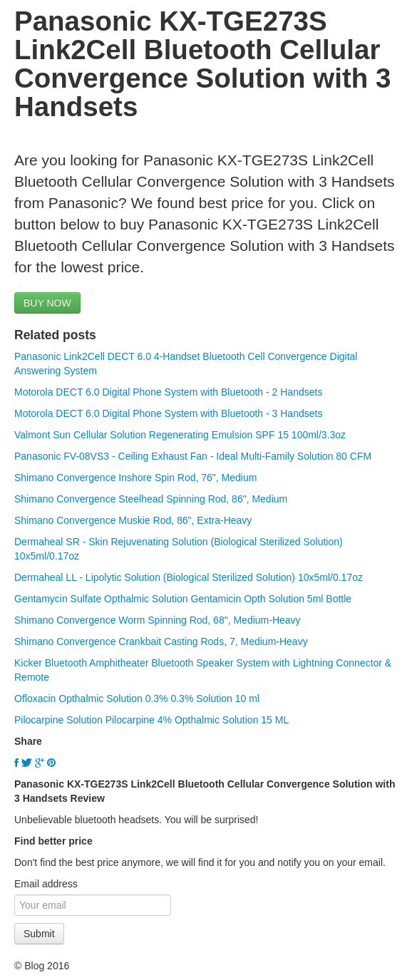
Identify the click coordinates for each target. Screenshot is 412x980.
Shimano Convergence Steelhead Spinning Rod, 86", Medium (151, 499)
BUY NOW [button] (47, 303)
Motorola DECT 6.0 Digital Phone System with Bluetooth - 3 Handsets (168, 413)
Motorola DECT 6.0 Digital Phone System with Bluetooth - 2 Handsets (168, 392)
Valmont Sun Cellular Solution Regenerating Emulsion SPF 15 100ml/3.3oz (180, 435)
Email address (46, 884)
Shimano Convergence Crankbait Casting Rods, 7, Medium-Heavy (161, 641)
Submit (39, 934)
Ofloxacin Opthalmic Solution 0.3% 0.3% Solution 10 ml (137, 698)
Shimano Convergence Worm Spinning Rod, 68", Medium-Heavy (158, 620)
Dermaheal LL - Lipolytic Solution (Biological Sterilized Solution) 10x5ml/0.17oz (189, 577)
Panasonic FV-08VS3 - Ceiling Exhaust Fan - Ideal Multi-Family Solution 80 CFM (193, 456)
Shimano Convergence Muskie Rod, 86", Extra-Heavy (133, 520)
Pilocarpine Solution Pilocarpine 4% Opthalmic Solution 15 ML (151, 720)
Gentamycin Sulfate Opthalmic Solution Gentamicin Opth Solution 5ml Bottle (183, 599)
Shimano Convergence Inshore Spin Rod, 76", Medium (135, 478)
